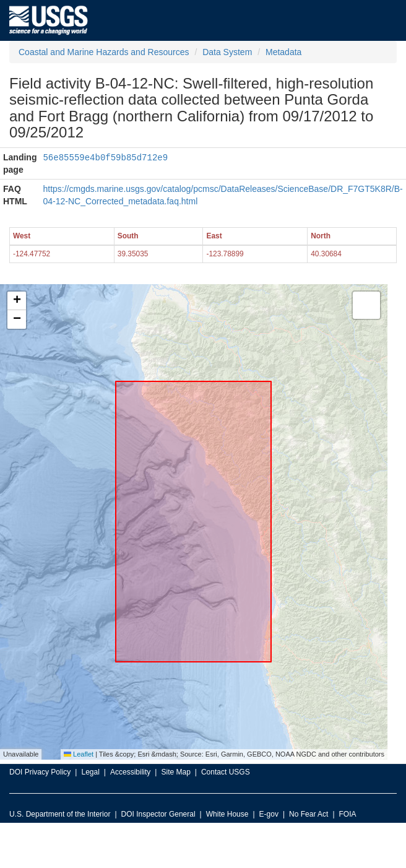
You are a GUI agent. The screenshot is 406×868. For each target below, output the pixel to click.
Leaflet (79, 754)
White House (227, 814)
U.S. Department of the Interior (60, 814)
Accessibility (130, 772)
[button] (17, 301)
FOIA (348, 814)
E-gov (269, 814)
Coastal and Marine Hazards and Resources (104, 52)
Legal (90, 772)
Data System (227, 52)
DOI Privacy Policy (40, 772)
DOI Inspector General (158, 814)
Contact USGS (226, 772)
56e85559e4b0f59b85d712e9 (105, 157)
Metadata (283, 52)
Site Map (175, 772)
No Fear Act (309, 814)
